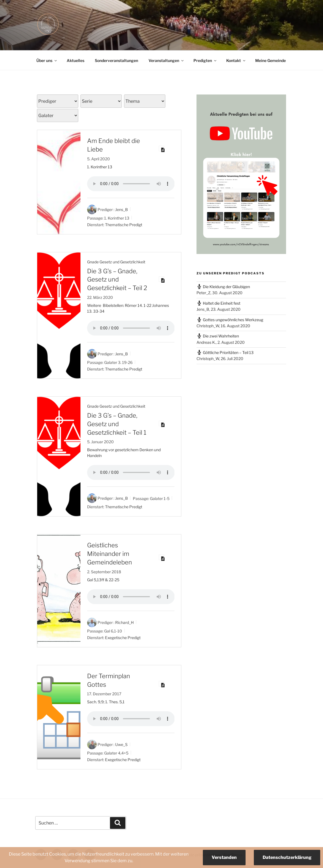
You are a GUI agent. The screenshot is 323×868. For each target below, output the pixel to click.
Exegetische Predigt (123, 638)
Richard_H (124, 622)
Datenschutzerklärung (287, 857)
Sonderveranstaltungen (116, 60)
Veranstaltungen (166, 60)
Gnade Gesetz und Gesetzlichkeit (116, 262)
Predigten (205, 60)
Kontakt (236, 60)
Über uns (47, 60)
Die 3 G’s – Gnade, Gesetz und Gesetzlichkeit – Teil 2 (117, 280)
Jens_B (122, 209)
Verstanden (224, 857)
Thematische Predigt (124, 224)
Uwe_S (121, 744)
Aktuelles (76, 60)
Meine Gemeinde (270, 60)
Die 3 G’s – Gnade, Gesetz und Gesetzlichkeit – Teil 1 (117, 424)
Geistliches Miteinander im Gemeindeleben (110, 554)
